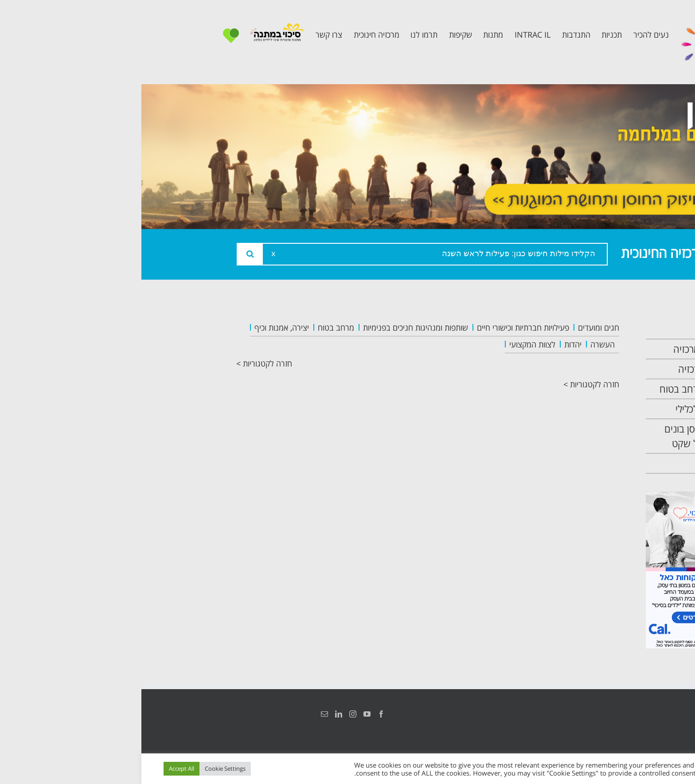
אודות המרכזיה (566, 349)
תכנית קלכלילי (567, 409)
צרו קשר (578, 463)
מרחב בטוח (195, 328)
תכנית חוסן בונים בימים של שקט (562, 436)
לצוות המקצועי (391, 344)
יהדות (431, 344)
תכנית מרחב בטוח (559, 389)
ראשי (584, 329)
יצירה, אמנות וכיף (140, 328)
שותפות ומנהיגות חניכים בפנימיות (274, 328)
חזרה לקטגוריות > (123, 363)
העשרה (461, 344)
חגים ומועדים (457, 328)
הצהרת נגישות (590, 714)
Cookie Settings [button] (84, 768)
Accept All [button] (40, 768)
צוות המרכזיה (568, 369)
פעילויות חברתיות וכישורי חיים (382, 328)
